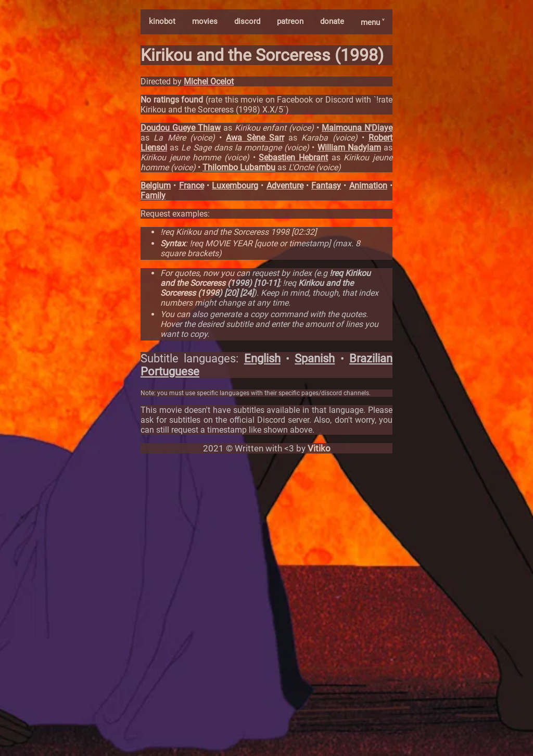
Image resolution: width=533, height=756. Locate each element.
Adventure (285, 186)
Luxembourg (235, 186)
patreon (290, 21)
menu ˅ (372, 22)
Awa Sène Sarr (255, 138)
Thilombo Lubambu (239, 167)
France (192, 186)
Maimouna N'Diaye (357, 128)
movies (205, 21)
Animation (368, 186)
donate (332, 21)
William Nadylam (349, 148)
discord (247, 21)
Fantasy (326, 186)
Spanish (315, 358)
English (262, 358)
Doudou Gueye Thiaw (181, 128)
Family (153, 196)
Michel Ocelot (209, 81)
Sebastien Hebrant (293, 157)
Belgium (156, 186)
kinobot (162, 21)
